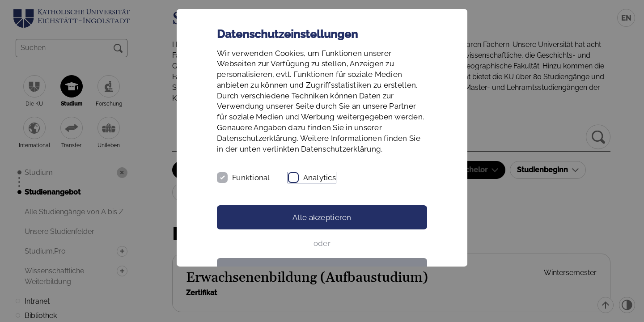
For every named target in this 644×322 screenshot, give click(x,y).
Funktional (251, 178)
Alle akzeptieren (322, 217)
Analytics (320, 178)
